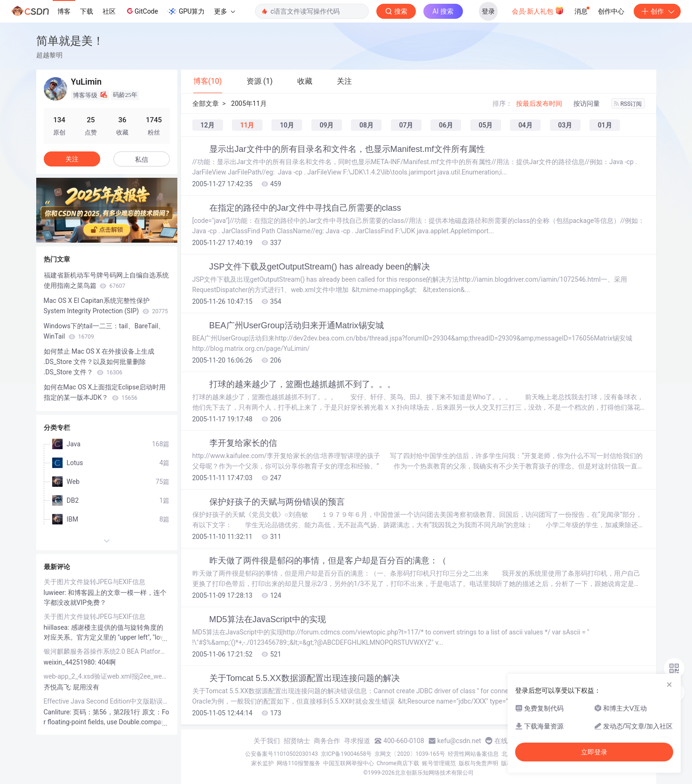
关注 (72, 159)
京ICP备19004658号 (346, 754)
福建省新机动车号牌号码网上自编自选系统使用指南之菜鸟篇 (106, 280)
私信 (142, 159)
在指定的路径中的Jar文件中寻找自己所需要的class (305, 208)
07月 (406, 125)
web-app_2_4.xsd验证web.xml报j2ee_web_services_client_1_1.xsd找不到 (107, 676)
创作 (657, 11)
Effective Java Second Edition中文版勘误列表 (107, 701)
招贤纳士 (297, 741)
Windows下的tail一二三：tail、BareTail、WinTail (104, 331)
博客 (64, 11)
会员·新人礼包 (538, 10)
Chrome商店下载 (398, 763)
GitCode (142, 11)
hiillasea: (57, 627)
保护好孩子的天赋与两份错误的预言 (277, 502)
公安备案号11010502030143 (281, 754)
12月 (207, 125)
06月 (446, 125)
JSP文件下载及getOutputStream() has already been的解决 (320, 267)
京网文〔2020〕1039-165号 (410, 754)
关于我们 (267, 741)
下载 (87, 11)
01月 (605, 125)
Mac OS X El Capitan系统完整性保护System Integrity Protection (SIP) (106, 306)
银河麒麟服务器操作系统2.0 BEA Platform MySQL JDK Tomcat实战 (107, 651)
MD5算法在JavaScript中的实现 (268, 619)
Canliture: (58, 712)
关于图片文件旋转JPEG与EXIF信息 (95, 582)
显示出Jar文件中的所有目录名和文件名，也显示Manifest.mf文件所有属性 (347, 149)
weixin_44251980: (71, 662)
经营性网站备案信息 (473, 754)
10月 (287, 125)
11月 (247, 125)
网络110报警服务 (298, 763)
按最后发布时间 (539, 103)
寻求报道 (357, 741)
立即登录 (594, 752)
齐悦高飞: (59, 687)
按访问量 (587, 103)
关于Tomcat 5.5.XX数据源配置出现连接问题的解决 (305, 678)
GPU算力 (186, 11)
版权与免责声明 (478, 763)
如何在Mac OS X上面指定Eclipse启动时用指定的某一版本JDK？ (105, 392)
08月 (366, 125)
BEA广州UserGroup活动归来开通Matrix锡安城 (297, 325)
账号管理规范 (439, 763)
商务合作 (327, 741)
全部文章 (206, 103)
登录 (488, 11)
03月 (565, 125)
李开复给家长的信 (243, 443)
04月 (525, 125)
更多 (224, 11)
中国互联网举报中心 (349, 763)
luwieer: (56, 593)
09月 (326, 125)
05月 (485, 125)
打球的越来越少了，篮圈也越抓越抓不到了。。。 (302, 384)
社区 (109, 11)
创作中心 (611, 11)
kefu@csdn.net (459, 741)
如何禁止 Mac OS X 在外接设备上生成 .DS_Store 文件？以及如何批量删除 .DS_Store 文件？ (99, 362)
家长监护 (262, 763)
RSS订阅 (628, 104)
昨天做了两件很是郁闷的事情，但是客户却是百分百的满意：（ (328, 561)
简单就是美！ (70, 41)
